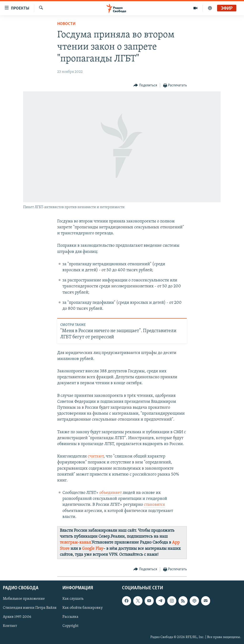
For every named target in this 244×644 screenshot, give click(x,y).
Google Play (93, 549)
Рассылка (70, 617)
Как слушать (73, 599)
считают (96, 456)
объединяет (111, 493)
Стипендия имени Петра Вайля (30, 608)
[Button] (145, 86)
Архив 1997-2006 (17, 617)
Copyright (70, 626)
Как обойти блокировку (83, 608)
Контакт (10, 626)
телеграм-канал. (76, 543)
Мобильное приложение (24, 599)
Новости (66, 24)
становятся (154, 505)
